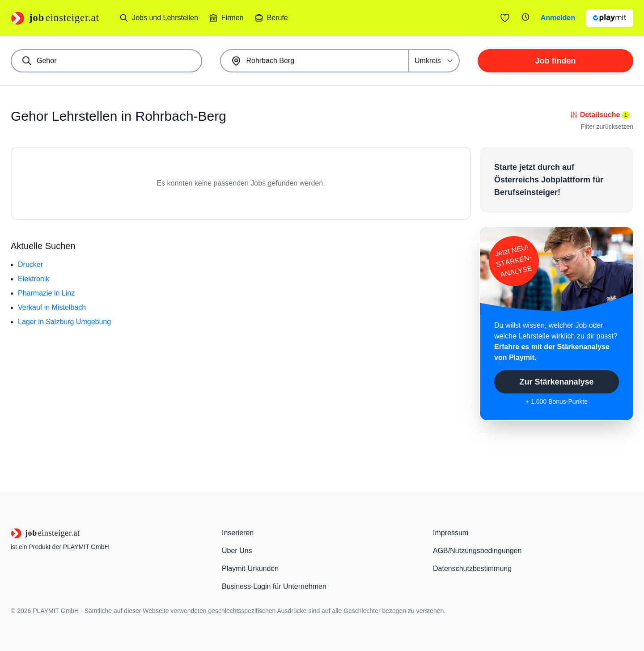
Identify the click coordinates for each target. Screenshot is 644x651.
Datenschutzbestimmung (472, 569)
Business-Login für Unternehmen (274, 586)
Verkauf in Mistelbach (52, 307)
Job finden (556, 61)
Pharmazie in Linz (46, 293)
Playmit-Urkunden (250, 569)
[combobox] (106, 61)
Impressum (451, 533)
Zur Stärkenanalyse (556, 382)
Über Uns (237, 551)
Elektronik (34, 279)
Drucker (30, 264)
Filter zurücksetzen (607, 127)
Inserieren (238, 533)
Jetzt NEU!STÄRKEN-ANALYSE (513, 261)
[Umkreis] (434, 61)
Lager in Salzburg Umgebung (64, 322)
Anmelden (558, 18)
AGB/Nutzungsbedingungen (477, 551)
